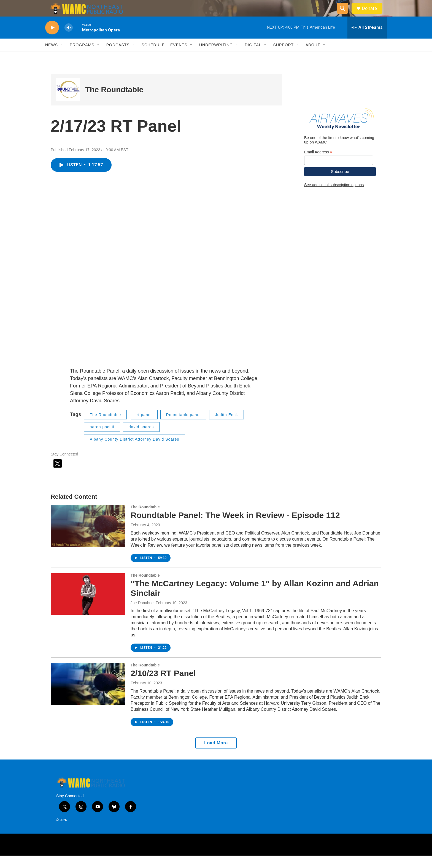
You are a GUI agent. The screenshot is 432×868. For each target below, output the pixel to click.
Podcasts (118, 57)
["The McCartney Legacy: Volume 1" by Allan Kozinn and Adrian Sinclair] (88, 606)
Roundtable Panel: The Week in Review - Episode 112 (235, 527)
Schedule (153, 57)
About (313, 57)
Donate (373, 14)
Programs (82, 57)
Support (283, 57)
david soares (141, 439)
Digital (253, 57)
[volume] (69, 40)
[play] (52, 40)
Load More (216, 755)
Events (179, 57)
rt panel (144, 427)
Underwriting (216, 57)
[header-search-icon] (345, 15)
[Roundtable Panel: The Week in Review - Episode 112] (88, 538)
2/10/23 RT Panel (163, 686)
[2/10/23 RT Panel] (88, 696)
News (52, 57)
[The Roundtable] (68, 102)
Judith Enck (226, 427)
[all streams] (367, 40)
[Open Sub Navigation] (62, 57)
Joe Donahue (142, 615)
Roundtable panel (183, 427)
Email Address (318, 165)
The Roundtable (114, 102)
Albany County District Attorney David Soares (135, 452)
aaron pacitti (102, 439)
